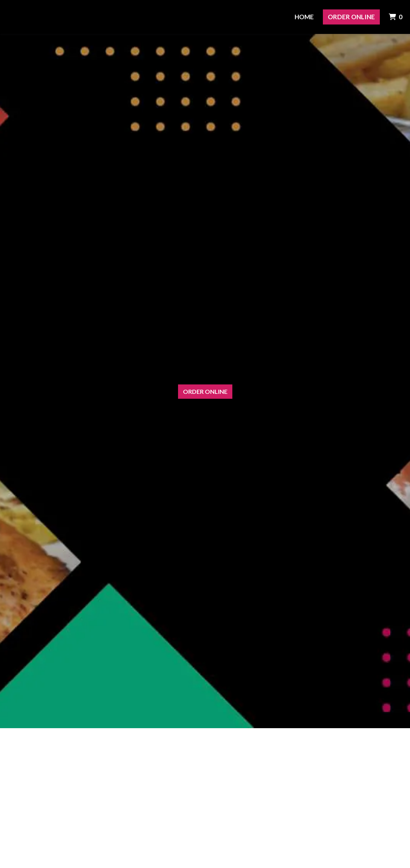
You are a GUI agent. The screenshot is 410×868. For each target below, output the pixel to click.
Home (304, 17)
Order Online (351, 17)
